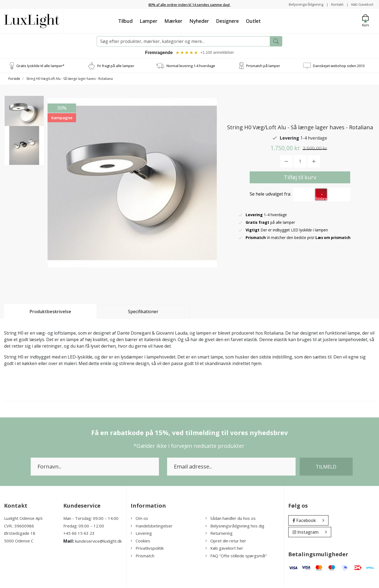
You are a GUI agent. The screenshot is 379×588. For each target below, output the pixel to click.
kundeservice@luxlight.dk (98, 542)
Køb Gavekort (361, 4)
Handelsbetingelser (152, 527)
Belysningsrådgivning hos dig (235, 527)
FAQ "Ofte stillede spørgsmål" (236, 556)
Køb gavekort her (224, 549)
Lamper (148, 21)
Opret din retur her (226, 542)
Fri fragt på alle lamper (116, 66)
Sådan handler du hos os (231, 519)
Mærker (173, 21)
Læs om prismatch (334, 238)
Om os (139, 519)
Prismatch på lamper (263, 66)
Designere (227, 21)
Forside (14, 79)
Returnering (219, 534)
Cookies (140, 542)
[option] (24, 118)
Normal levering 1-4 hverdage (191, 66)
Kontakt (334, 4)
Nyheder (199, 21)
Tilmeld (326, 467)
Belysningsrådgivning (301, 4)
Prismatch (142, 556)
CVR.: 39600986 (19, 527)
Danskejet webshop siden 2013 (339, 66)
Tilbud (125, 21)
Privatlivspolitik (147, 549)
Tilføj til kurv (300, 178)
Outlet (253, 21)
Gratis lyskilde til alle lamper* (40, 66)
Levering (141, 534)
